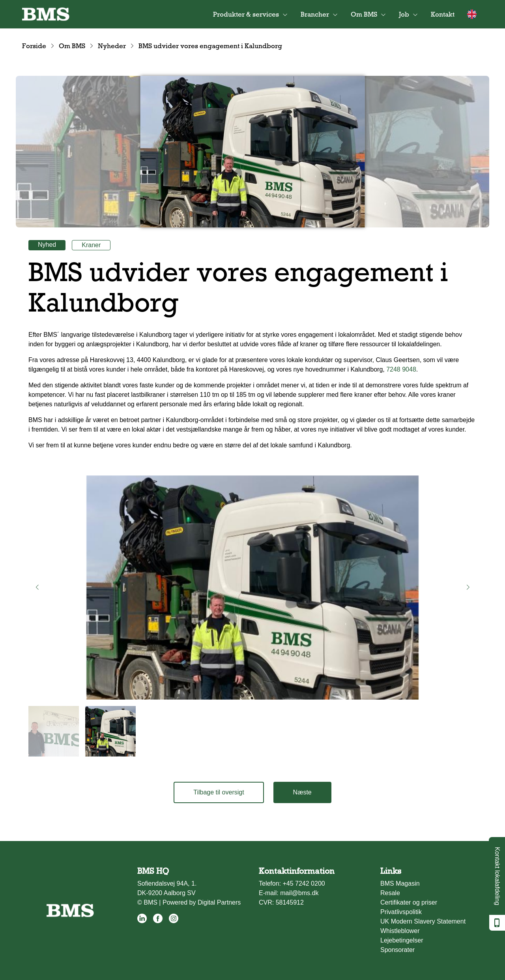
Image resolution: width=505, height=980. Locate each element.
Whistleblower (400, 931)
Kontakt (443, 14)
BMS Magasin (400, 883)
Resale (390, 893)
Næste (302, 792)
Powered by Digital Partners (202, 902)
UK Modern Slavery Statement (423, 921)
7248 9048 (401, 369)
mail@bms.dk (299, 893)
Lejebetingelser (402, 940)
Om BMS (364, 14)
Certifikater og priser (409, 902)
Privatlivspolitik (401, 912)
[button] (37, 588)
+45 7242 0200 (304, 883)
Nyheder (112, 46)
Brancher (315, 14)
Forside (34, 46)
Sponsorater (397, 950)
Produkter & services (246, 14)
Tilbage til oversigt (219, 792)
